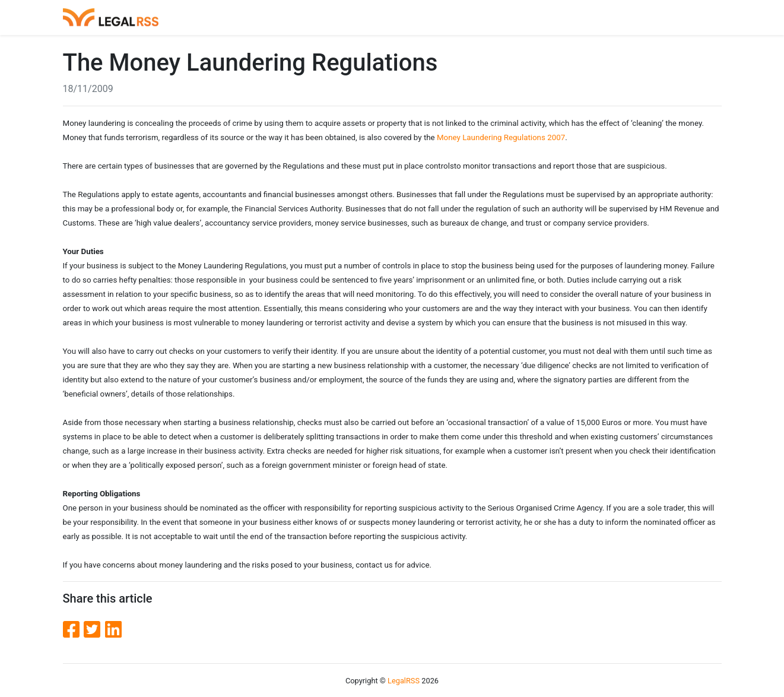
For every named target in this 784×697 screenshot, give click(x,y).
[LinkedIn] (113, 630)
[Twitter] (94, 630)
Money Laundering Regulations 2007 (501, 137)
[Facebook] (74, 630)
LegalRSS (404, 681)
